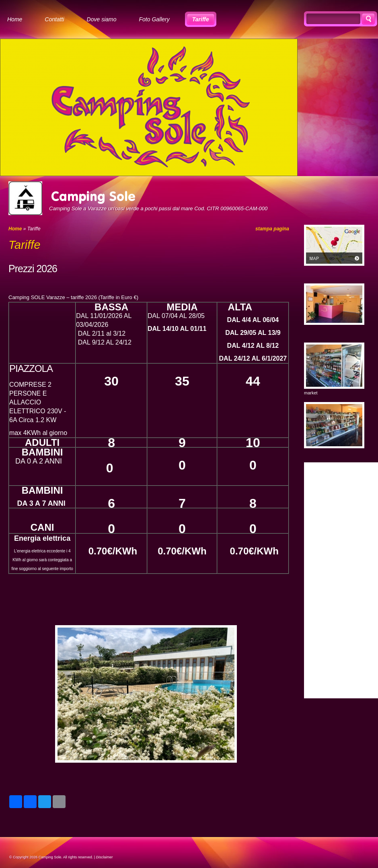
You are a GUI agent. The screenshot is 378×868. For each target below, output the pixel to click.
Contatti (54, 19)
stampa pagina (272, 229)
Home (15, 19)
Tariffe (201, 19)
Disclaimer (105, 857)
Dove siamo (102, 19)
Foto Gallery (154, 19)
